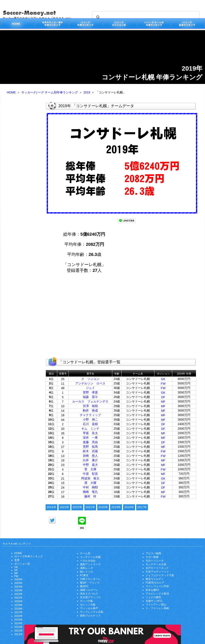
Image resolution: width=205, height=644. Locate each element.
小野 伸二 (90, 420)
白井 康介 (90, 460)
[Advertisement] (23, 167)
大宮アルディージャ (157, 572)
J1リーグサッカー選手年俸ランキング (85, 24)
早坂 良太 (90, 433)
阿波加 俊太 (90, 478)
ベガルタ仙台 (88, 561)
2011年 (19, 634)
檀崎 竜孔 (90, 492)
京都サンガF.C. (154, 601)
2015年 (19, 620)
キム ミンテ (90, 429)
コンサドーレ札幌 (90, 557)
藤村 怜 (90, 496)
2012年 (19, 631)
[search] (145, 17)
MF (163, 402)
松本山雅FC (153, 590)
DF (163, 397)
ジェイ (90, 388)
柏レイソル (86, 572)
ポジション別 (22, 564)
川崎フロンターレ (90, 579)
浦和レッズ (86, 568)
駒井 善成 (90, 410)
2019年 (116, 507)
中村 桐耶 (90, 487)
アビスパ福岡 (153, 553)
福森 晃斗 (90, 397)
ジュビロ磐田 (153, 597)
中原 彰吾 (90, 474)
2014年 (19, 623)
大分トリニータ (155, 561)
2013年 (19, 627)
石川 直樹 (90, 424)
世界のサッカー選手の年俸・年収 (51, 24)
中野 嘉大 (90, 465)
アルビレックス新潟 (157, 594)
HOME (11, 92)
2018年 (129, 507)
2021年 (90, 507)
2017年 (142, 507)
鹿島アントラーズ (90, 564)
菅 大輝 (90, 469)
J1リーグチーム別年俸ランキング (153, 24)
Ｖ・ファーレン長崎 (157, 608)
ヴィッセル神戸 (89, 608)
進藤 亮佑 (90, 442)
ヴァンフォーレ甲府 (157, 586)
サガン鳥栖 (152, 557)
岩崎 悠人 (90, 456)
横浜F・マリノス (90, 583)
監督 (17, 560)
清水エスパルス (89, 594)
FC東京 (84, 575)
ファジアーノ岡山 (156, 605)
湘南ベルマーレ (89, 590)
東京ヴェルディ (155, 579)
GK (163, 379)
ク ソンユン (90, 379)
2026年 (19, 579)
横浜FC (84, 586)
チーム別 (85, 553)
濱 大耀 (90, 483)
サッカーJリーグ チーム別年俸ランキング (50, 92)
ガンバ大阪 (86, 601)
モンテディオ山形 (156, 564)
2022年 (77, 507)
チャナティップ (90, 415)
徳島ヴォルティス (90, 616)
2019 (87, 92)
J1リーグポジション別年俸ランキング (119, 24)
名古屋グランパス (90, 597)
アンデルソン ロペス (90, 383)
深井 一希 (90, 438)
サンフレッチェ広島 (92, 612)
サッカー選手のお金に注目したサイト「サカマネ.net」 (17, 24)
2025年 (19, 583)
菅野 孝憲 (90, 392)
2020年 (103, 507)
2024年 (52, 507)
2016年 (19, 616)
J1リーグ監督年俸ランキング (188, 24)
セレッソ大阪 (88, 605)
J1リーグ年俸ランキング (29, 556)
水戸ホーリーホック (157, 568)
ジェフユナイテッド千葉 (160, 575)
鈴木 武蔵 (90, 451)
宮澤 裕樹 (90, 406)
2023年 (64, 507)
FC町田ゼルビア (155, 583)
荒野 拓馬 (90, 447)
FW (163, 384)
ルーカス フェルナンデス (90, 401)
